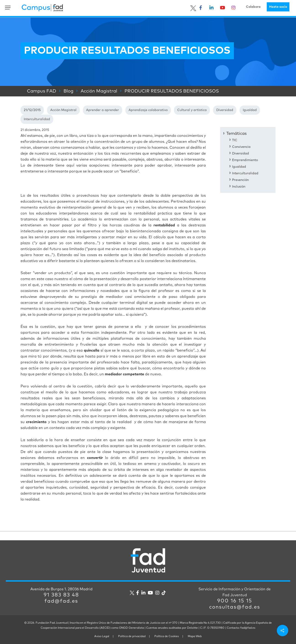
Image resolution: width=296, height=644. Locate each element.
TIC (235, 140)
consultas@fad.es (235, 607)
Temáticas (237, 134)
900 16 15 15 (235, 601)
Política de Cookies (167, 636)
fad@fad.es (61, 601)
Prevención (240, 180)
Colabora (253, 7)
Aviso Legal (102, 636)
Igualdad (250, 110)
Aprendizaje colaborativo (148, 110)
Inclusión (239, 187)
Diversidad (225, 110)
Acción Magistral (63, 110)
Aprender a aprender (103, 110)
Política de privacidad (132, 636)
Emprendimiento (245, 160)
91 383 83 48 (61, 595)
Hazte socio (278, 7)
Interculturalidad (37, 119)
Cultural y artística (192, 110)
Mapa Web (195, 636)
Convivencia (241, 147)
